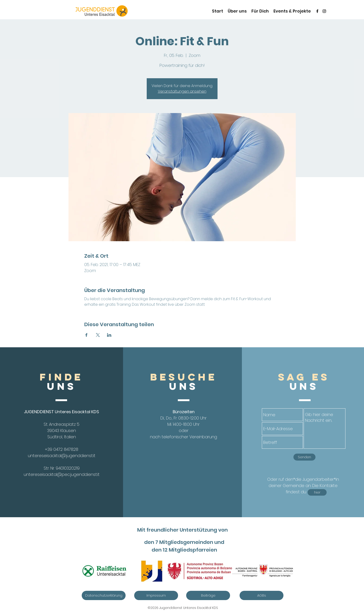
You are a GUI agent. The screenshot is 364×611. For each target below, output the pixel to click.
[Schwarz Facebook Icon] (317, 11)
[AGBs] (262, 595)
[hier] (317, 492)
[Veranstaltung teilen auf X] (98, 335)
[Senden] (304, 457)
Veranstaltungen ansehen (182, 91)
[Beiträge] (208, 595)
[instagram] (324, 11)
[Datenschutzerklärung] (104, 595)
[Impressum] (156, 595)
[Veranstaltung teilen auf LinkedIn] (109, 335)
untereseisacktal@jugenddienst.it (62, 456)
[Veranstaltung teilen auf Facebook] (86, 335)
